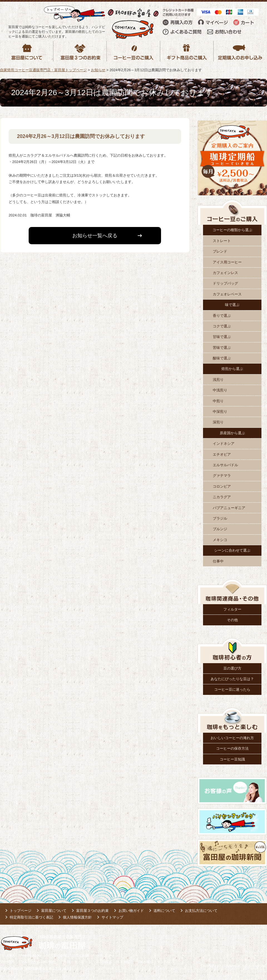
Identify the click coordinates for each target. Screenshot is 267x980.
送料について (164, 911)
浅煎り (218, 380)
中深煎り (220, 412)
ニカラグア (222, 497)
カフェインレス (225, 273)
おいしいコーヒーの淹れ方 (232, 738)
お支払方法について (201, 911)
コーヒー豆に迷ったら (232, 689)
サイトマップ (112, 917)
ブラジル (220, 518)
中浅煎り (220, 390)
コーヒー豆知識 (232, 759)
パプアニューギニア (229, 508)
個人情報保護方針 (77, 917)
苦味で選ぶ (222, 348)
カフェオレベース (227, 294)
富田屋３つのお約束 (92, 911)
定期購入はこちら (142, 285)
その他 (232, 620)
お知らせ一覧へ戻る (95, 236)
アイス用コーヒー (227, 262)
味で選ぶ (232, 305)
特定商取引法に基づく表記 (31, 917)
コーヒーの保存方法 (232, 748)
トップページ (21, 911)
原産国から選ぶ (232, 433)
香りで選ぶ (222, 316)
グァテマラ (222, 476)
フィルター (232, 609)
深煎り (218, 422)
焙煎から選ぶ (232, 369)
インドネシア (224, 444)
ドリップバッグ (225, 283)
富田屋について (54, 911)
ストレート (222, 241)
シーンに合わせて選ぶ (232, 550)
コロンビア (222, 486)
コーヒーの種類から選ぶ (232, 230)
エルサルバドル (225, 465)
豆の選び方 (232, 668)
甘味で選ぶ (222, 337)
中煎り (218, 401)
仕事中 (218, 561)
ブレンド (220, 251)
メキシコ (220, 540)
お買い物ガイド (131, 911)
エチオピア (222, 454)
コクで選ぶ (222, 326)
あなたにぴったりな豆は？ (232, 679)
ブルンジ (220, 529)
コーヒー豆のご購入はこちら (47, 285)
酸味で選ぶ (222, 358)
